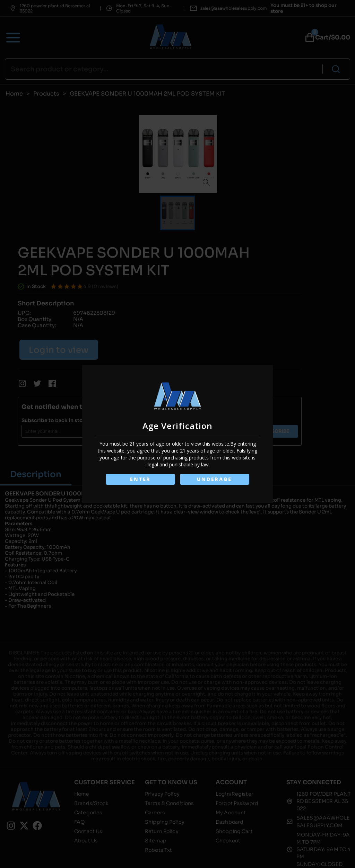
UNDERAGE (214, 479)
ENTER (140, 479)
